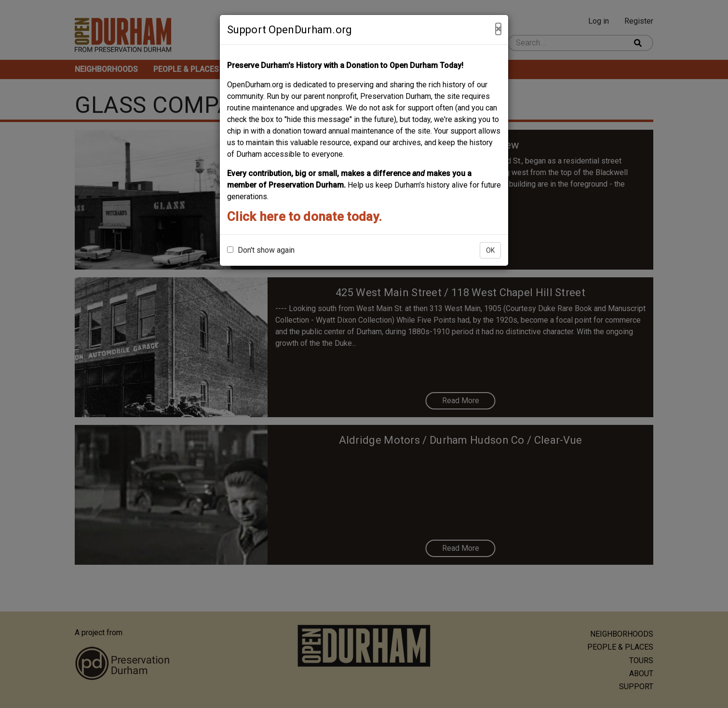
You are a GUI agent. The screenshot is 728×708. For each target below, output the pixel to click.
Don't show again (261, 250)
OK (490, 250)
